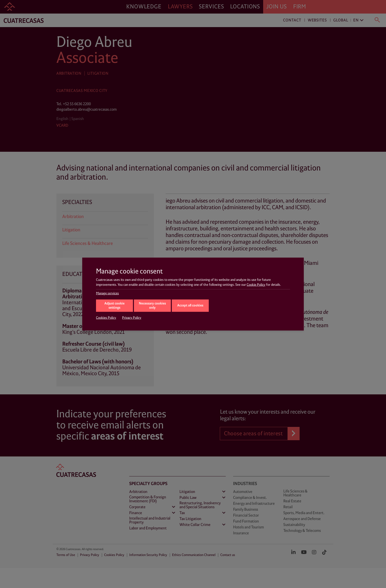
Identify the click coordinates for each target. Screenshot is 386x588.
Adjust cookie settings (114, 306)
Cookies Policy (106, 318)
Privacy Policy (132, 318)
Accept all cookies (190, 305)
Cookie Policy (256, 285)
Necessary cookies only (152, 306)
